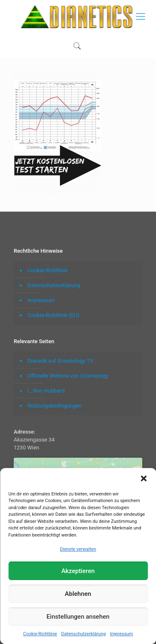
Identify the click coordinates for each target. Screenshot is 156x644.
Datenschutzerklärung (83, 634)
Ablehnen (78, 594)
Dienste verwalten (78, 549)
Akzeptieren (78, 571)
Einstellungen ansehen (78, 617)
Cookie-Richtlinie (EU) (53, 315)
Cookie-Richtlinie (40, 634)
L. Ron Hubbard (46, 391)
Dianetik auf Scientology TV (60, 361)
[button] (144, 478)
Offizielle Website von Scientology (68, 376)
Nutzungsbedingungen (54, 406)
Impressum (121, 634)
